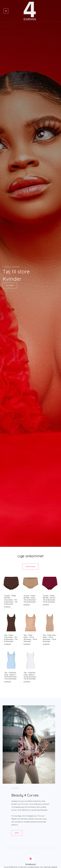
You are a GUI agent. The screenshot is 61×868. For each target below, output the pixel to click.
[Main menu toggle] (6, 12)
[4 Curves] (30, 12)
